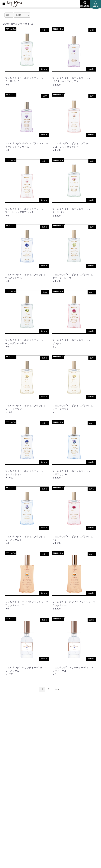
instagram (51, 733)
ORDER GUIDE (10, 790)
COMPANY (8, 775)
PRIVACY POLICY (11, 798)
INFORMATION (11, 768)
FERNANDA (11, 29)
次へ (57, 689)
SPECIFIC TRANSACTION (16, 813)
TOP (5, 760)
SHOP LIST (8, 783)
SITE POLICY (9, 805)
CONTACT (8, 820)
